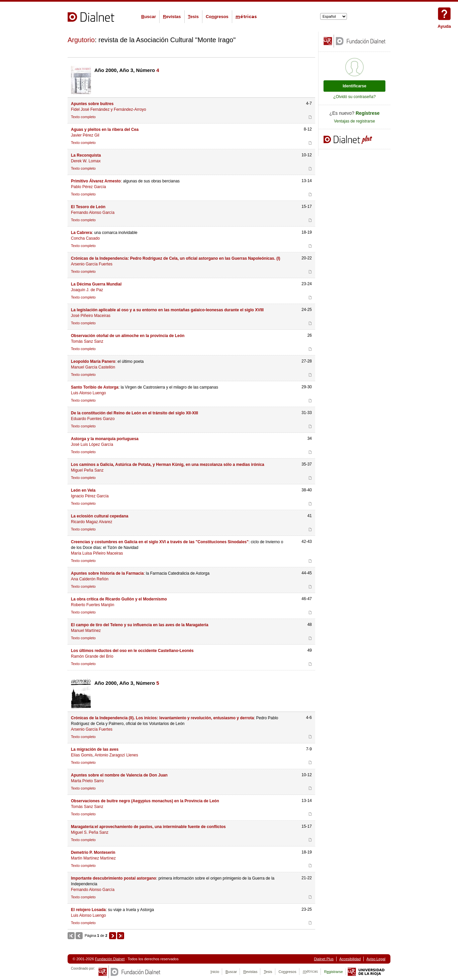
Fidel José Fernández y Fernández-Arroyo (109, 109)
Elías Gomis (82, 755)
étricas (246, 17)
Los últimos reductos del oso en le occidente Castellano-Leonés (132, 651)
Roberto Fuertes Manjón (93, 605)
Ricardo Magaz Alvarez (91, 522)
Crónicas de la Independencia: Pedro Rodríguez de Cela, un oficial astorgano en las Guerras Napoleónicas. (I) (175, 258)
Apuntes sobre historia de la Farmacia (107, 573)
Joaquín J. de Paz (87, 290)
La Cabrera (81, 233)
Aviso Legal (376, 959)
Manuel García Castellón (93, 367)
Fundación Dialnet (110, 959)
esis (193, 17)
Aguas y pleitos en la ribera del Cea (105, 130)
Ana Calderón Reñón (90, 579)
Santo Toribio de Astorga (95, 387)
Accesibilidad (350, 959)
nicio (215, 972)
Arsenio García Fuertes (92, 264)
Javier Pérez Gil (85, 135)
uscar (149, 17)
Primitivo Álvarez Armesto (96, 181)
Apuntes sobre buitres (92, 104)
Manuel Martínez (86, 631)
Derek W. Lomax (86, 161)
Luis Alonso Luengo (88, 393)
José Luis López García (92, 444)
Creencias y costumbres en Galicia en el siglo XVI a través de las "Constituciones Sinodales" (160, 542)
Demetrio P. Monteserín (93, 852)
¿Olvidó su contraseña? (354, 97)
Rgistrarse (334, 972)
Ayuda (444, 14)
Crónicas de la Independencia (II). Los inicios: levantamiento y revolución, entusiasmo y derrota (162, 718)
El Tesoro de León (88, 207)
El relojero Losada (88, 910)
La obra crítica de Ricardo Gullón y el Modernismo (119, 599)
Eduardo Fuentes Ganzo (93, 419)
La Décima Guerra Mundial (96, 284)
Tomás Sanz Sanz (87, 341)
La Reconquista (86, 155)
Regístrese (368, 113)
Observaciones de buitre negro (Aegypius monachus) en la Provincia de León (145, 801)
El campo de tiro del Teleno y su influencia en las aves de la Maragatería (140, 625)
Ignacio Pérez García (90, 496)
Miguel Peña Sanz (87, 470)
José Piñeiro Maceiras (91, 316)
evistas (172, 17)
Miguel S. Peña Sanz (90, 832)
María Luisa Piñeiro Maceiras (97, 553)
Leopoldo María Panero (93, 361)
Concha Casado (85, 238)
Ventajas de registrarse (354, 121)
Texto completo (83, 117)
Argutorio (81, 40)
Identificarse (354, 86)
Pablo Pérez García (88, 187)
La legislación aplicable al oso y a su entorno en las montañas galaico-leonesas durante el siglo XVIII (167, 310)
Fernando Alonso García (93, 213)
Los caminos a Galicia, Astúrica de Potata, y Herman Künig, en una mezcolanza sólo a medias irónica (168, 465)
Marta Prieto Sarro (87, 781)
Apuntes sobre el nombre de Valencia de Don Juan (119, 775)
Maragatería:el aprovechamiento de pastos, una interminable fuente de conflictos (148, 827)
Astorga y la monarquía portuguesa (105, 439)
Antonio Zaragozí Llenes (116, 755)
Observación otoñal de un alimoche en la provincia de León (128, 336)
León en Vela (83, 490)
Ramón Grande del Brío (92, 656)
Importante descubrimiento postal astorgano (114, 878)
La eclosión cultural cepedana (100, 516)
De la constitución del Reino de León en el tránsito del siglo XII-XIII (134, 413)
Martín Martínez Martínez (93, 858)
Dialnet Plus (324, 959)
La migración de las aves (95, 749)
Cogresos (217, 17)
